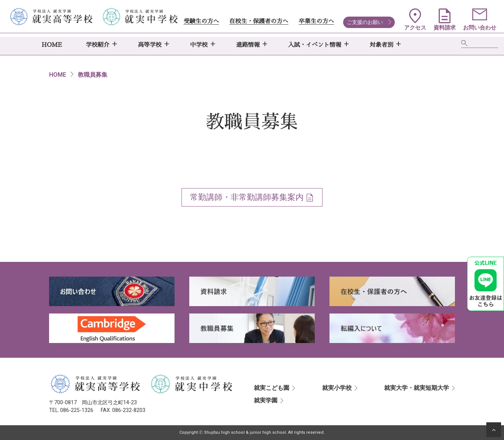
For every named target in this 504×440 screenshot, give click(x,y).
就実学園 (266, 400)
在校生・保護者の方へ (259, 21)
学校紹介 (98, 45)
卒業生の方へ (316, 21)
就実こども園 (272, 388)
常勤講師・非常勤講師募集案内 (247, 197)
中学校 (199, 45)
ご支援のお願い (365, 22)
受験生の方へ (201, 21)
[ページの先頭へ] (494, 430)
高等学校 (150, 45)
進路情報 (248, 45)
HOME (52, 45)
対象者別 (382, 45)
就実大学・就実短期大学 (417, 388)
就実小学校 (337, 388)
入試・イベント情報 (315, 45)
